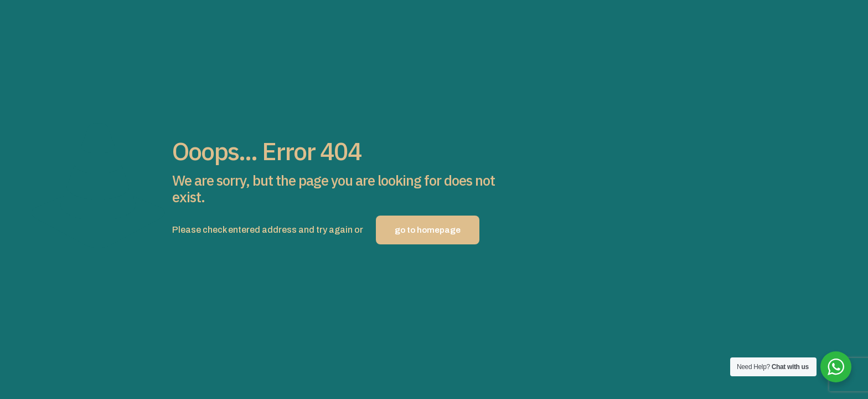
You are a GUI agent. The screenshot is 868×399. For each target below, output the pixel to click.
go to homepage (428, 230)
